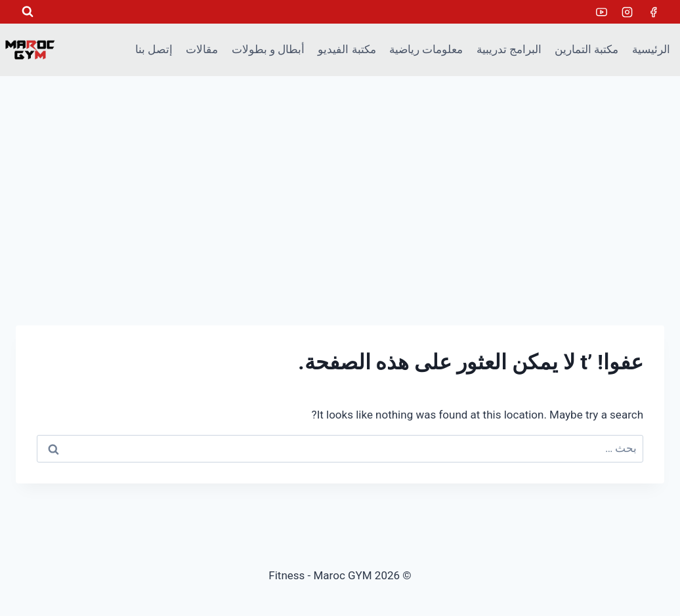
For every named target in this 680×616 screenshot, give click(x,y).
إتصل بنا (154, 49)
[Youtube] (602, 12)
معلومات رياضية (426, 49)
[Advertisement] (340, 175)
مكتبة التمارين (586, 49)
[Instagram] (627, 12)
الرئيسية (651, 49)
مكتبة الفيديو (347, 49)
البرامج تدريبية (509, 49)
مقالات (202, 49)
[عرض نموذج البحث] (28, 12)
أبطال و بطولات (268, 49)
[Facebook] (653, 12)
